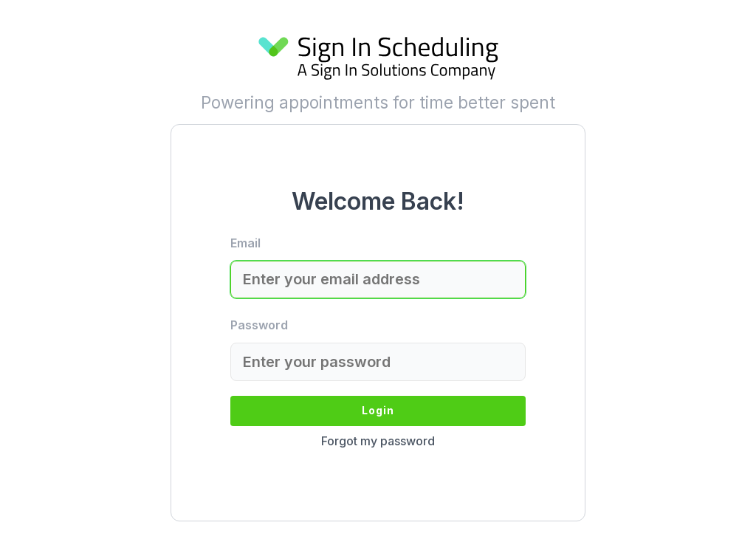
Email (245, 243)
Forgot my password (378, 441)
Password (259, 325)
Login (378, 410)
